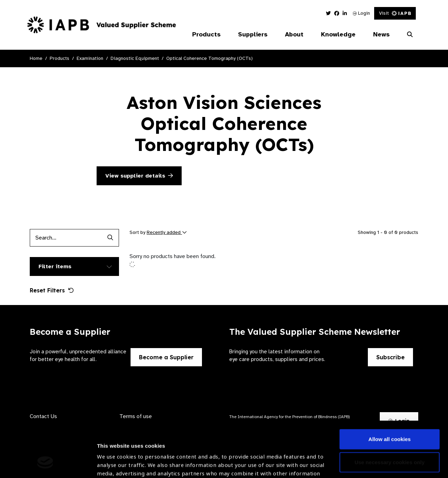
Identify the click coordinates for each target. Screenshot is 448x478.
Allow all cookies (390, 392)
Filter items (55, 266)
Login (361, 13)
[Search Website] (410, 35)
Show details (113, 457)
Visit (395, 13)
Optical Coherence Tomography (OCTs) (209, 58)
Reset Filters (52, 290)
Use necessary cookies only (390, 414)
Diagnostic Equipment (135, 58)
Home (36, 58)
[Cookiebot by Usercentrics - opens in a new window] (45, 464)
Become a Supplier (166, 357)
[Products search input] (66, 238)
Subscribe (390, 357)
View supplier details (139, 176)
